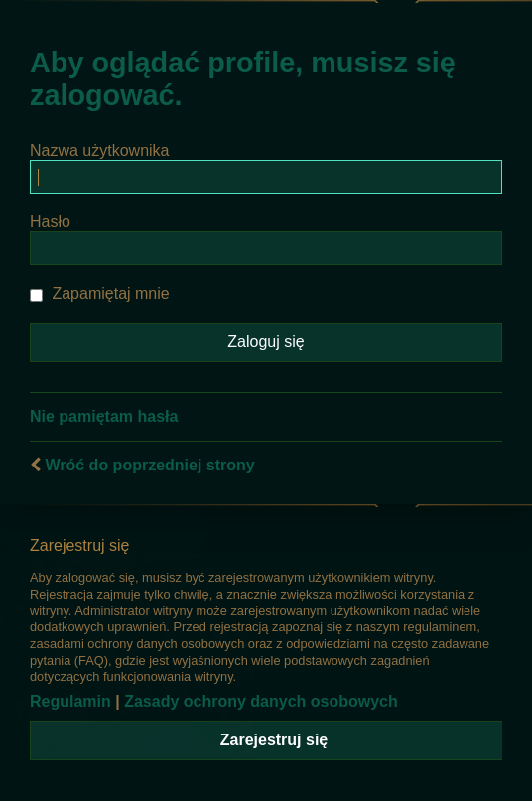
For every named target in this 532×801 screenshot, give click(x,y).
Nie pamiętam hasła (104, 416)
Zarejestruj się (274, 740)
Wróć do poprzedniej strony (149, 465)
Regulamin (70, 701)
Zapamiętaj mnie (100, 293)
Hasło (50, 222)
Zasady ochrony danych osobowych (261, 701)
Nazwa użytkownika (100, 150)
